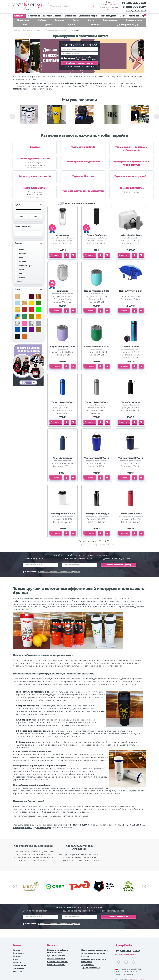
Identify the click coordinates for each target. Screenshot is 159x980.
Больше (18, 281)
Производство (109, 16)
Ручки (76, 20)
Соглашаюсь (79, 58)
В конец (106, 545)
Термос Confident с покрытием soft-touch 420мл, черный (97, 238)
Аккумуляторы (134, 20)
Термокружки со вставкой (35, 176)
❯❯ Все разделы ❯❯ (128, 25)
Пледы (24, 25)
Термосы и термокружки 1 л (131, 176)
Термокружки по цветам (35, 159)
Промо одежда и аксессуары (95, 950)
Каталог (20, 16)
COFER (100, 302)
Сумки (71, 25)
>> (113, 545)
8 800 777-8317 (135, 7)
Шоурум (48, 16)
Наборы (42, 20)
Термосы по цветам (35, 188)
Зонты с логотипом (56, 959)
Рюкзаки (60, 20)
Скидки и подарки (88, 16)
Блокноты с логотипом (58, 962)
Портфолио (34, 16)
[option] (29, 116)
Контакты (134, 16)
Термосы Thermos (83, 176)
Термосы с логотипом (131, 188)
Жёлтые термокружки (35, 165)
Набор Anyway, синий (131, 291)
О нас (122, 16)
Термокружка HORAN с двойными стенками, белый (63, 516)
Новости (17, 962)
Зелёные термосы (35, 197)
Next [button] (144, 886)
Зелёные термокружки (35, 168)
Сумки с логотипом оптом (93, 953)
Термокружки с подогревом (83, 162)
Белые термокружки (35, 163)
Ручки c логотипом (56, 956)
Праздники (70, 16)
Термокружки (110, 20)
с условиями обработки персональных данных (87, 58)
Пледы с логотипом (56, 965)
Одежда (48, 25)
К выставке (23, 20)
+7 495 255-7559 (134, 3)
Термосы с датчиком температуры (83, 191)
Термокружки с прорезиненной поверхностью (131, 163)
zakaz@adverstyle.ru (136, 11)
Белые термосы (35, 192)
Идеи (58, 16)
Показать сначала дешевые (80, 204)
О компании (19, 968)
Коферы (35, 147)
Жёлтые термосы (35, 195)
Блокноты (96, 25)
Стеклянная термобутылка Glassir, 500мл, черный (63, 238)
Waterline (66, 302)
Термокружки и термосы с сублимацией (131, 149)
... (98, 545)
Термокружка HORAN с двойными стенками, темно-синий (131, 461)
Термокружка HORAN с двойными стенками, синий (97, 461)
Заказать (56, 255)
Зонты (91, 20)
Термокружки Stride (83, 147)
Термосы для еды (131, 192)
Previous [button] (12, 116)
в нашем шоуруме (80, 825)
